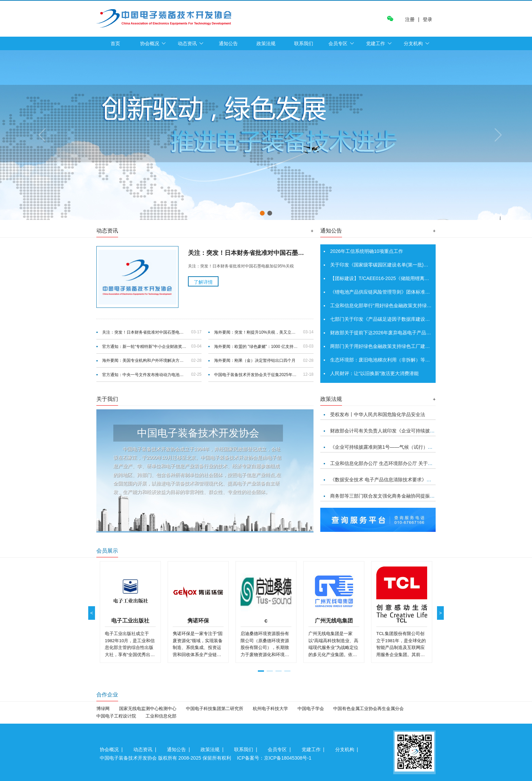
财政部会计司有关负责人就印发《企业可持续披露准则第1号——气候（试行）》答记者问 (424, 431)
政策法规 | (213, 749)
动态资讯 (187, 43)
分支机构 (413, 43)
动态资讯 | (146, 749)
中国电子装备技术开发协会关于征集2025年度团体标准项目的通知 (256, 375)
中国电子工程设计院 (116, 716)
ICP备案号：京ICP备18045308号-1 (274, 758)
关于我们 (107, 399)
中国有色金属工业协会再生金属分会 (368, 709)
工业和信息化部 (161, 716)
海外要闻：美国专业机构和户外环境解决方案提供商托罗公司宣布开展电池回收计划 (145, 360)
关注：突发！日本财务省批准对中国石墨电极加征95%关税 (145, 332)
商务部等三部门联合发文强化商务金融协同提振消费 (385, 496)
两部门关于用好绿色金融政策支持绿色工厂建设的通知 (387, 346)
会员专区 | (280, 749)
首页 (115, 43)
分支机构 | (348, 749)
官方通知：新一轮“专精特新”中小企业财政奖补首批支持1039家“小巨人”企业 (145, 347)
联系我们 (304, 43)
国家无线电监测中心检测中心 (148, 709)
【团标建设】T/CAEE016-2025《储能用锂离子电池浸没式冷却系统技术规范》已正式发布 (425, 278)
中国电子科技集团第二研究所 (215, 709)
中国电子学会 (311, 709)
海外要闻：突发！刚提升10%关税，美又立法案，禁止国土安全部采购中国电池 (256, 332)
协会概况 (150, 43)
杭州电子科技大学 (270, 709)
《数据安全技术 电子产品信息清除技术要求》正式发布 (388, 480)
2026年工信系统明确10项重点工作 (367, 251)
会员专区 (338, 43)
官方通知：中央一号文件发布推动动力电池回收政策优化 (145, 375)
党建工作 (376, 43)
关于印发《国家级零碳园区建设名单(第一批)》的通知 (386, 265)
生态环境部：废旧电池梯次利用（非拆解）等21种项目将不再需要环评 (404, 360)
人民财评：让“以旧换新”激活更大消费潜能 (374, 373)
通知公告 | (180, 749)
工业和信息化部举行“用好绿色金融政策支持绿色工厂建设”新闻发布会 (403, 305)
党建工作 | (314, 749)
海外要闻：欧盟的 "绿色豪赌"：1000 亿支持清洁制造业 (256, 347)
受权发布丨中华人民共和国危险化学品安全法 (378, 414)
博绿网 (103, 709)
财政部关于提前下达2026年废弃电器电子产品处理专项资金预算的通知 (404, 333)
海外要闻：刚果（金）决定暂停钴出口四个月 (255, 360)
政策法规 (266, 43)
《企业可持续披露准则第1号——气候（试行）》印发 (386, 447)
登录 (427, 19)
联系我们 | (247, 749)
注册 (410, 20)
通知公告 (228, 43)
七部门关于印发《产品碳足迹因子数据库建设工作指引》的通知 (397, 319)
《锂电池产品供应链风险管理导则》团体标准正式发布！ (389, 292)
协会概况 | (112, 749)
